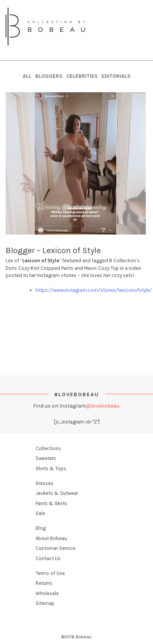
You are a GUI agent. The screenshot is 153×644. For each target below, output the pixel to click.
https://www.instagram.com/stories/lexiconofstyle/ (94, 290)
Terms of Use (50, 573)
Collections (48, 448)
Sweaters (46, 458)
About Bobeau (51, 538)
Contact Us (48, 558)
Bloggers (49, 76)
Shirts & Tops (51, 468)
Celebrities (82, 76)
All (27, 76)
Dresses (44, 483)
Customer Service (55, 548)
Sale (40, 513)
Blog (41, 528)
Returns (44, 583)
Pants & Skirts (52, 503)
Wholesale (47, 593)
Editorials (116, 76)
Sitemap (45, 603)
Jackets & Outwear (57, 493)
